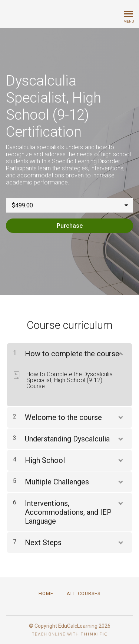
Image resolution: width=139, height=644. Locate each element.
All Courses (84, 593)
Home (46, 593)
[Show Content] (120, 352)
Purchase (70, 226)
